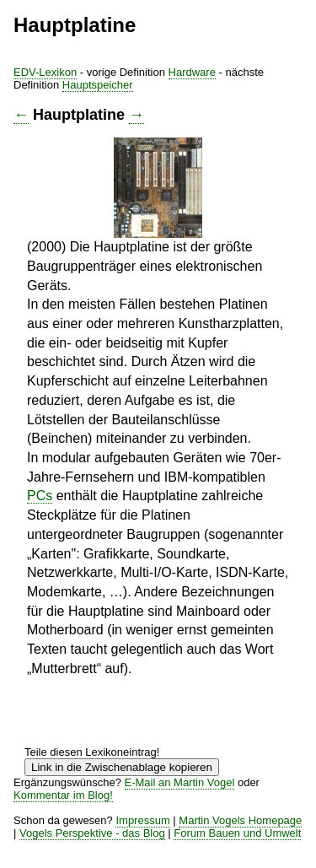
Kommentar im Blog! (63, 795)
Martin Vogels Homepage (240, 820)
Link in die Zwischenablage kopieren (122, 767)
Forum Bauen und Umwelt (237, 833)
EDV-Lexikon (45, 72)
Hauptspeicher (98, 85)
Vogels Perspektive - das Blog (92, 833)
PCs (40, 496)
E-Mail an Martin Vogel (180, 782)
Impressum (142, 820)
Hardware (192, 72)
